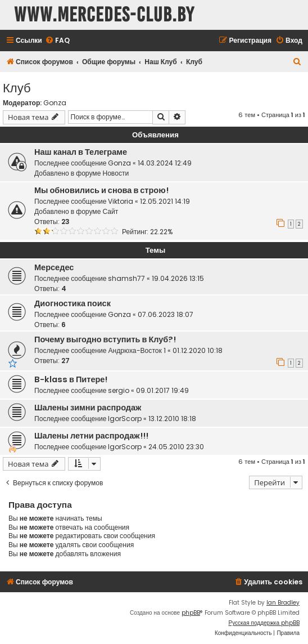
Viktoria (121, 201)
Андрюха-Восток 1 (137, 350)
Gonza (55, 103)
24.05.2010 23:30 (176, 447)
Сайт (110, 211)
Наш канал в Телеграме (81, 152)
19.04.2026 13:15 (178, 278)
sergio (119, 390)
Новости (115, 173)
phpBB (191, 613)
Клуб (17, 87)
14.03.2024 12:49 (165, 163)
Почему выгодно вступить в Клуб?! (105, 339)
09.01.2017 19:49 (162, 390)
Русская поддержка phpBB (264, 623)
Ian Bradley (283, 603)
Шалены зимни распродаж (88, 408)
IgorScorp (125, 419)
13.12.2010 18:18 (172, 419)
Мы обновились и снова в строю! (101, 190)
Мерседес (54, 267)
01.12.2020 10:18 (198, 350)
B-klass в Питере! (71, 379)
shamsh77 (126, 278)
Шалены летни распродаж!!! (91, 436)
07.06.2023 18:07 (166, 314)
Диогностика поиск (73, 303)
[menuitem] (57, 41)
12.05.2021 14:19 (165, 201)
